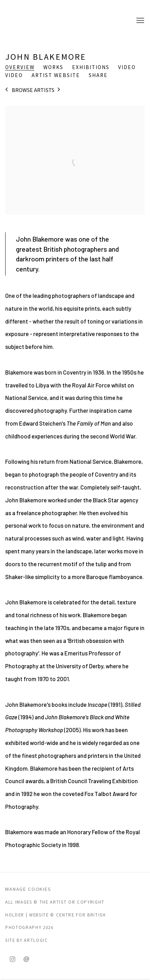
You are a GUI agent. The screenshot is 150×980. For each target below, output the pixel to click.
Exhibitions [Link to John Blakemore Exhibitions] (91, 67)
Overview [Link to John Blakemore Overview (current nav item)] (20, 67)
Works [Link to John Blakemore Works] (53, 67)
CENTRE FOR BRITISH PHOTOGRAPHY (33, 21)
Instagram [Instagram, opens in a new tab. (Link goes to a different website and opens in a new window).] (12, 960)
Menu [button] (140, 21)
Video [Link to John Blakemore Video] (127, 67)
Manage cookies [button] (28, 889)
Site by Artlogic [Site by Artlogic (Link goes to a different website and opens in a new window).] (27, 940)
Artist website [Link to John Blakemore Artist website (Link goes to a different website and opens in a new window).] (56, 75)
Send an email (26, 960)
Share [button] (98, 75)
